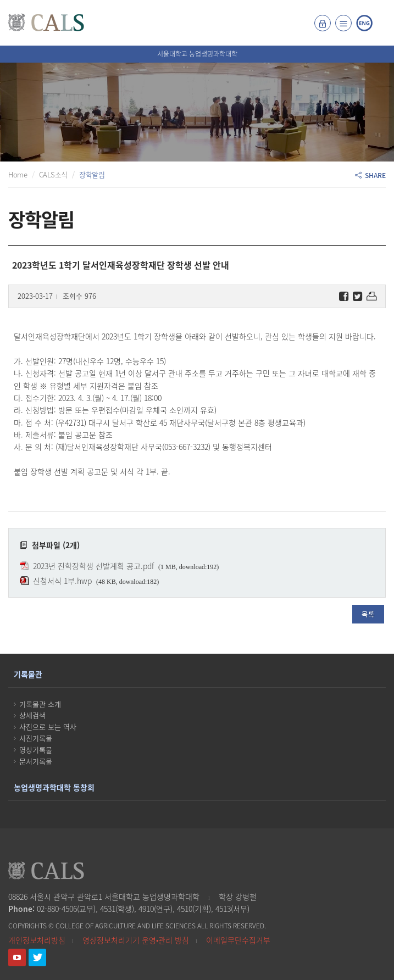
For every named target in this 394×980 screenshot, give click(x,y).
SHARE (370, 175)
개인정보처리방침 (37, 940)
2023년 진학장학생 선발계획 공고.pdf (93, 566)
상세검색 (32, 715)
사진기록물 (36, 738)
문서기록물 (36, 761)
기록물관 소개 (40, 704)
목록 (368, 614)
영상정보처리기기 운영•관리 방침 (136, 940)
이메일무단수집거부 (238, 940)
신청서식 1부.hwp (62, 581)
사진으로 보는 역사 (48, 726)
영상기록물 (36, 750)
